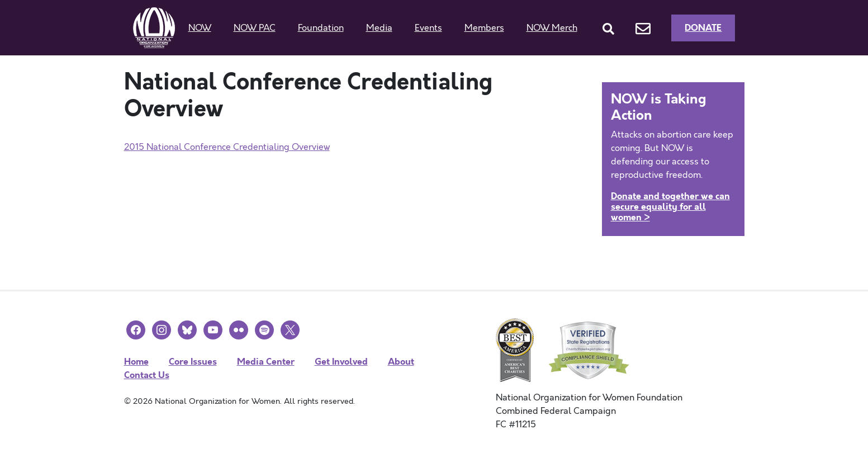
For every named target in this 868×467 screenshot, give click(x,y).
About (401, 362)
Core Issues (193, 362)
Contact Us (147, 375)
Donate (703, 28)
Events (428, 28)
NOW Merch (552, 28)
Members (484, 28)
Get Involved (341, 362)
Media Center (266, 362)
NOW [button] (200, 28)
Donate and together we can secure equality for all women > (670, 207)
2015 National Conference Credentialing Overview (227, 147)
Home (136, 362)
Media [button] (379, 28)
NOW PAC (255, 28)
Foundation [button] (321, 28)
